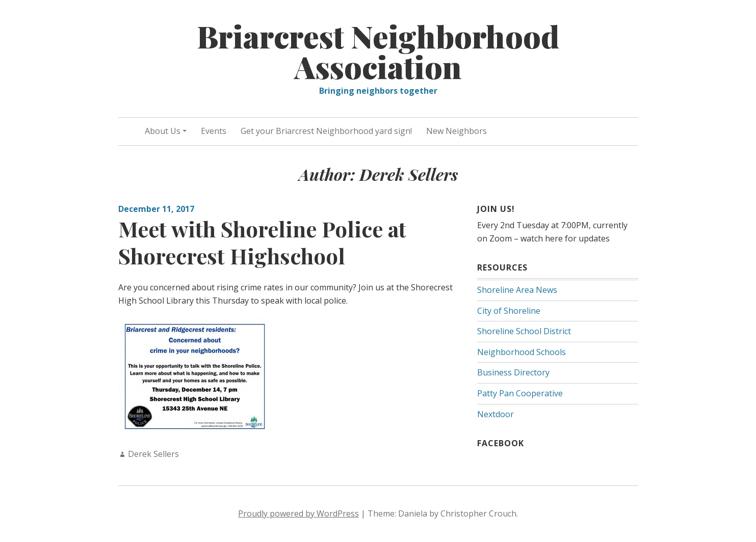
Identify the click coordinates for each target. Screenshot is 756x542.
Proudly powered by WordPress (298, 513)
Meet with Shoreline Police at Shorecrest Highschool (262, 242)
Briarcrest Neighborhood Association (378, 51)
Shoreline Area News (517, 290)
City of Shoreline (509, 311)
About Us (163, 131)
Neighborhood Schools (522, 352)
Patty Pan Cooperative (520, 393)
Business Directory (513, 372)
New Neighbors (457, 131)
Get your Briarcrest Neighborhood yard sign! (326, 131)
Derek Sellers (153, 454)
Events (214, 131)
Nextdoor (496, 414)
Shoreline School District (524, 331)
